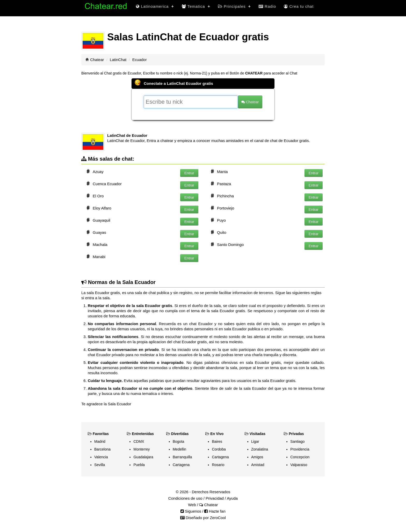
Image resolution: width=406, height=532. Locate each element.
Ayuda (232, 498)
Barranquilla (182, 457)
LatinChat (118, 60)
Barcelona (102, 449)
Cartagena (181, 465)
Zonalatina (260, 449)
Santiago (297, 441)
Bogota (178, 441)
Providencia (300, 449)
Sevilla (100, 465)
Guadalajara (143, 457)
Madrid (100, 441)
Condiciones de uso (185, 498)
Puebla (139, 465)
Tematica (196, 6)
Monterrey (142, 449)
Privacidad (215, 498)
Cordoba (219, 449)
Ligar (255, 441)
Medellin (179, 449)
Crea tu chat (299, 6)
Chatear (97, 60)
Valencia (101, 457)
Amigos (257, 457)
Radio (267, 6)
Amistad (258, 465)
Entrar (189, 173)
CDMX (139, 441)
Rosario (218, 465)
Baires (217, 441)
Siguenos (191, 511)
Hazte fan (215, 511)
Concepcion (300, 457)
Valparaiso (299, 465)
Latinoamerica (155, 6)
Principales (234, 6)
